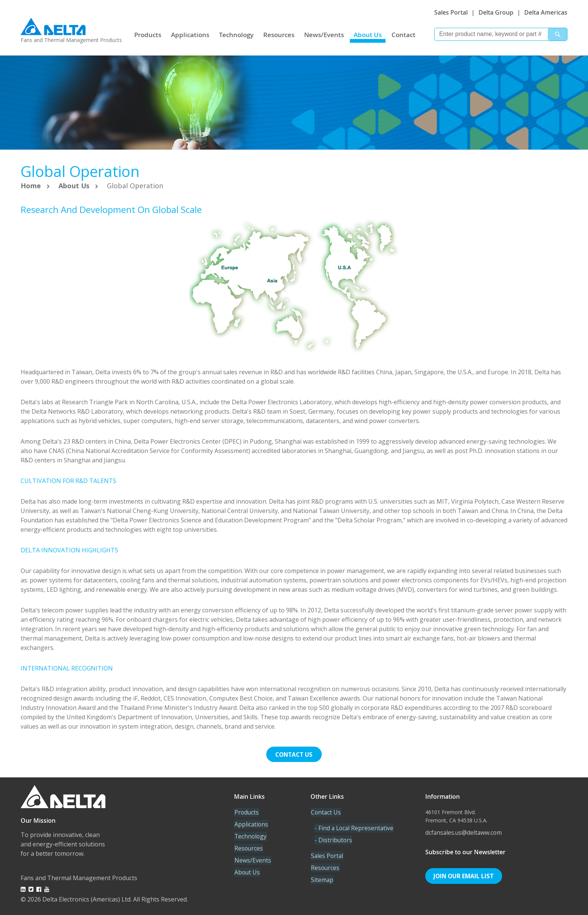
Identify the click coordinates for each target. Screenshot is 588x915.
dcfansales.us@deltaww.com (464, 832)
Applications (190, 35)
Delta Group (496, 12)
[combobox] (501, 34)
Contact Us (326, 812)
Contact (403, 35)
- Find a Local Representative (355, 828)
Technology (236, 35)
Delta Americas (546, 12)
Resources (279, 35)
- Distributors (333, 840)
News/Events (324, 35)
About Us (368, 35)
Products (148, 35)
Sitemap (322, 879)
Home (32, 186)
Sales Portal (451, 12)
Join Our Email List (464, 876)
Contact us (294, 754)
